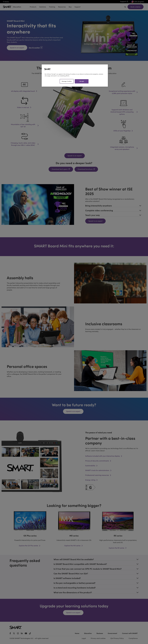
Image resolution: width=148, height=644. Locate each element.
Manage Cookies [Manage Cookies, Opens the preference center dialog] (67, 81)
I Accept (82, 81)
